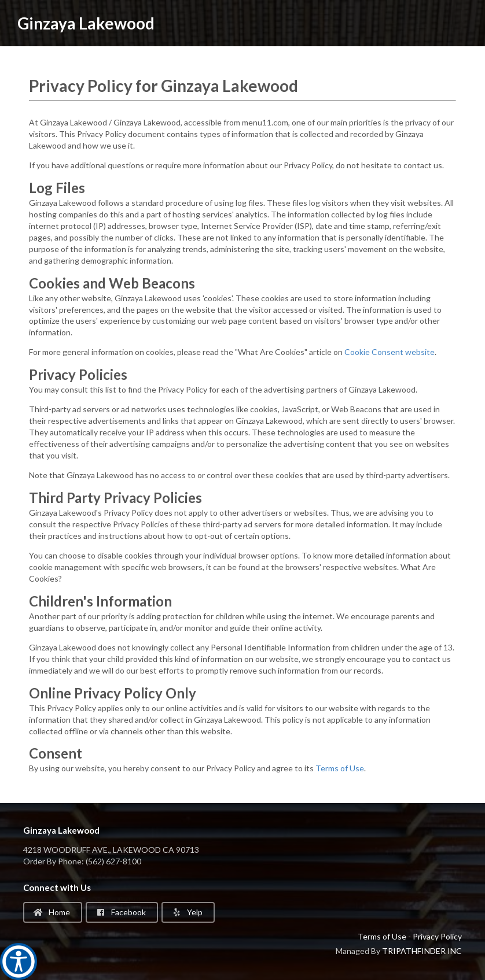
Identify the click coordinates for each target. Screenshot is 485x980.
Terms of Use (340, 768)
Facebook (121, 912)
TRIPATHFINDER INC (422, 951)
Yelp (187, 912)
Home (52, 912)
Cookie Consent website (390, 352)
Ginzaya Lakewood (86, 23)
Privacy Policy (437, 936)
